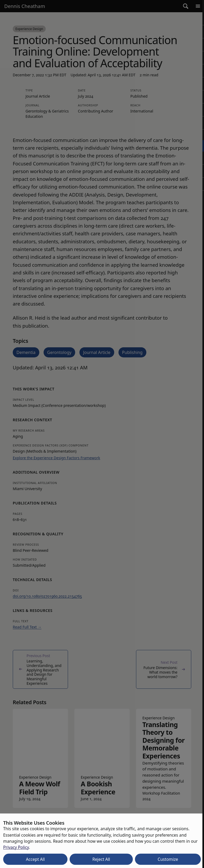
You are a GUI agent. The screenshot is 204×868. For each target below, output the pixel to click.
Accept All (35, 859)
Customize (168, 859)
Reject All (101, 859)
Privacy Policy (16, 847)
